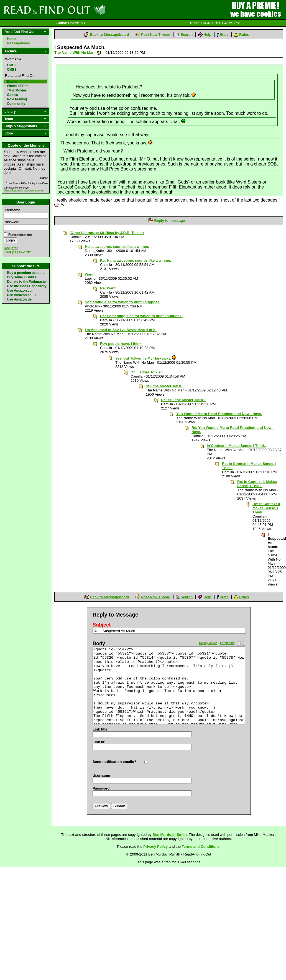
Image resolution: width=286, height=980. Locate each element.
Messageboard (19, 43)
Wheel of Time (18, 86)
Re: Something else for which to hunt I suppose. (141, 316)
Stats (224, 35)
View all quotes (13, 190)
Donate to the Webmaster (27, 282)
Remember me (20, 235)
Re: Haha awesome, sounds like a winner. (136, 260)
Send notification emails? (114, 762)
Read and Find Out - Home (83, 10)
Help (207, 35)
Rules (244, 35)
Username (12, 210)
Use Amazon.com (21, 291)
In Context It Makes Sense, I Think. (236, 446)
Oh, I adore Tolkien (147, 372)
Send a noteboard (99, 53)
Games (12, 95)
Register (11, 248)
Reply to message (170, 221)
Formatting (227, 643)
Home (12, 39)
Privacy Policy (155, 847)
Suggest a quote (34, 190)
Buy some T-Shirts (21, 277)
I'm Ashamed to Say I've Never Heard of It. (121, 330)
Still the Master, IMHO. (165, 386)
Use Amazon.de (19, 299)
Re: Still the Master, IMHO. (183, 400)
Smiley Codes (208, 643)
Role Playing (17, 99)
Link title (100, 729)
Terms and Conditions (201, 847)
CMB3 (12, 70)
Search (187, 35)
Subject (102, 625)
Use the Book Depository (27, 286)
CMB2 (12, 65)
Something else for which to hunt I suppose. (123, 302)
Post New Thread (156, 35)
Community (16, 104)
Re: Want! (108, 288)
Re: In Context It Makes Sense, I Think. (257, 484)
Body (99, 643)
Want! (90, 274)
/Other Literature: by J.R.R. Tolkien (107, 233)
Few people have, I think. (121, 344)
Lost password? (17, 252)
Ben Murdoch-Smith (170, 835)
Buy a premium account (26, 273)
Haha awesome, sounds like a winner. (117, 247)
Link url (99, 742)
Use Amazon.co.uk (22, 295)
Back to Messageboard (109, 35)
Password (12, 222)
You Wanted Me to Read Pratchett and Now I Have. (219, 414)
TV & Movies (17, 90)
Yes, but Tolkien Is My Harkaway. (146, 358)
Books (12, 82)
